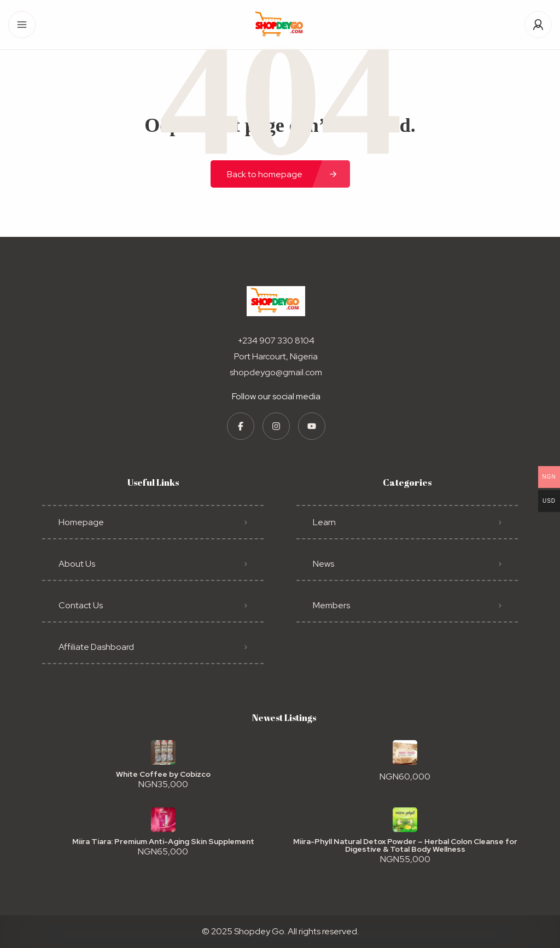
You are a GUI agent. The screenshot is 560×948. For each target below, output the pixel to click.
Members (331, 605)
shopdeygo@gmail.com (276, 372)
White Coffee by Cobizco (163, 774)
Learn (324, 522)
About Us (77, 564)
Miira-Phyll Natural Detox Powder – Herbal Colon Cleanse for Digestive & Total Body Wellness (405, 845)
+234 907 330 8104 (276, 341)
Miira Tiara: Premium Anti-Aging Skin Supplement (163, 841)
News (323, 564)
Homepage (81, 522)
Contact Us (81, 605)
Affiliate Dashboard (96, 647)
